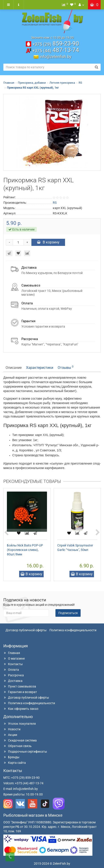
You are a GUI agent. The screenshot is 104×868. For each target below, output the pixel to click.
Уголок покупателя (20, 724)
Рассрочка (14, 675)
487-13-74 (56, 50)
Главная (9, 83)
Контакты (13, 664)
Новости (12, 729)
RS (80, 83)
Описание (14, 368)
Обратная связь (17, 746)
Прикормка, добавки (32, 83)
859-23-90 (56, 44)
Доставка (13, 681)
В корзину (48, 242)
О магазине (14, 658)
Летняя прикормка (62, 83)
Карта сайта (15, 763)
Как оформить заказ (21, 709)
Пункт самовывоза (20, 686)
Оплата (11, 670)
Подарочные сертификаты (25, 752)
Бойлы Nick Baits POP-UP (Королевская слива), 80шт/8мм (25, 550)
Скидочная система (20, 740)
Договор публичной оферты (26, 630)
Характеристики (40, 368)
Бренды (11, 757)
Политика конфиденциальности (73, 630)
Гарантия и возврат (20, 692)
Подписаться (68, 613)
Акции (10, 735)
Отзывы (66, 367)
